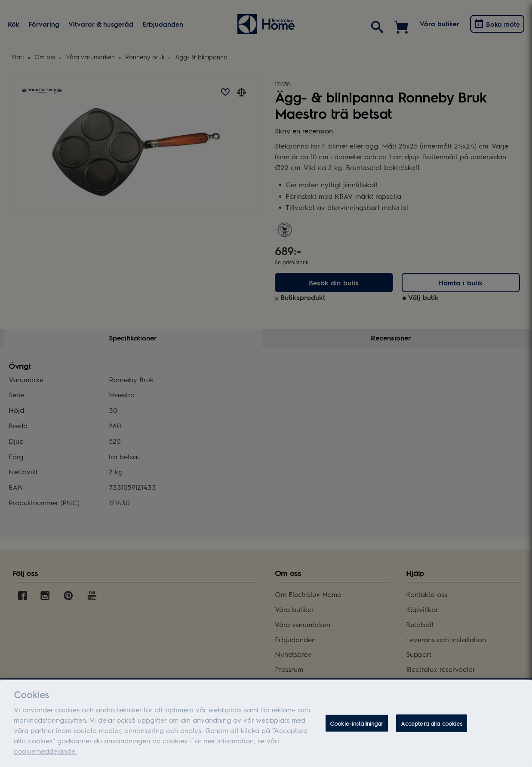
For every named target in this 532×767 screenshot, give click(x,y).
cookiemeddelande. (45, 756)
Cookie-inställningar (357, 728)
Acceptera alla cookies (432, 728)
